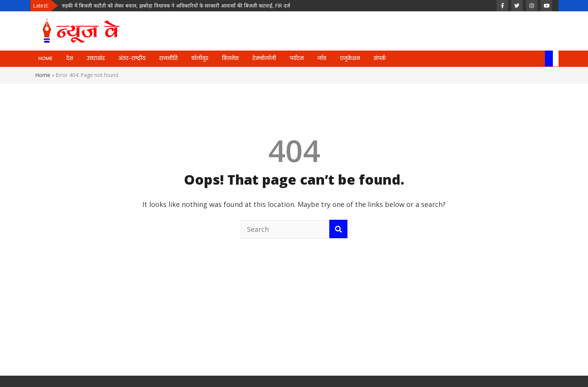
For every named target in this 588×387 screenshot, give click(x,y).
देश (70, 58)
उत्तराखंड (96, 58)
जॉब (322, 58)
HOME (46, 58)
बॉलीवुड (200, 58)
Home (43, 75)
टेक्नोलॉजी (264, 58)
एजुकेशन (350, 58)
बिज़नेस (230, 58)
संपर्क (380, 58)
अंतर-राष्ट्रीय (132, 58)
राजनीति (169, 58)
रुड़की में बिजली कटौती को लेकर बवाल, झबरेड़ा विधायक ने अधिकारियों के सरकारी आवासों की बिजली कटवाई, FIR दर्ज (176, 5)
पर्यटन (297, 58)
